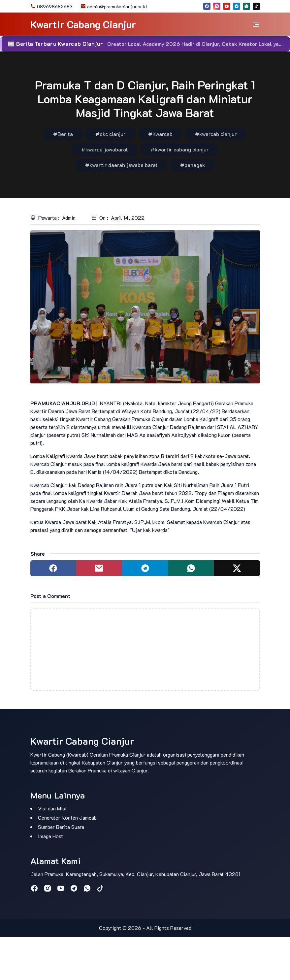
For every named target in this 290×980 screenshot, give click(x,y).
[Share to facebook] (53, 568)
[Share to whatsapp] (191, 568)
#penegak (193, 165)
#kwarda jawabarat (105, 149)
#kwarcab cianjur (216, 134)
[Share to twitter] (237, 568)
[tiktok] (256, 6)
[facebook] (207, 6)
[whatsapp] (246, 6)
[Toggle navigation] (256, 24)
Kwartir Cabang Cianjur (83, 24)
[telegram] (237, 6)
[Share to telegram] (145, 568)
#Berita (63, 134)
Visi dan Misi (52, 808)
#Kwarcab (160, 134)
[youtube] (227, 6)
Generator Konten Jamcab (67, 817)
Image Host (50, 836)
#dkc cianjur (111, 134)
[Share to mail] (99, 568)
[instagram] (217, 6)
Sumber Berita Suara (61, 827)
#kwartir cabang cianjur (180, 149)
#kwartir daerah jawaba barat (121, 165)
